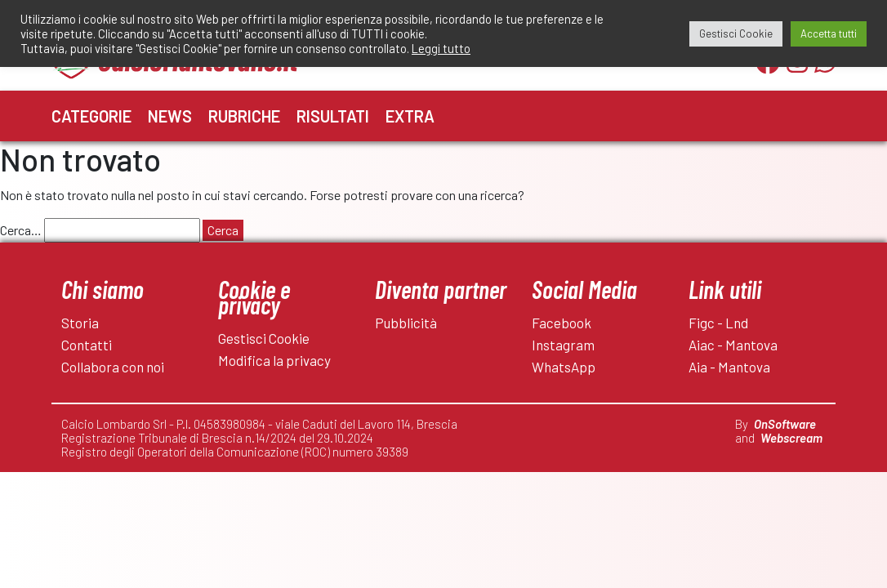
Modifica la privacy (274, 360)
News (170, 116)
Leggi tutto (441, 48)
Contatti (87, 345)
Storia (80, 323)
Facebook (562, 323)
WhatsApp (564, 367)
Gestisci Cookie (264, 338)
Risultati (333, 116)
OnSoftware (785, 424)
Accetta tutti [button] (829, 33)
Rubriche (244, 116)
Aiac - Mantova (733, 345)
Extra (410, 116)
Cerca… (21, 230)
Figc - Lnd (718, 323)
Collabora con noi (113, 367)
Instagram (563, 345)
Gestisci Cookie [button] (736, 33)
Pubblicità (406, 323)
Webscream (791, 438)
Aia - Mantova (729, 367)
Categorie (91, 116)
